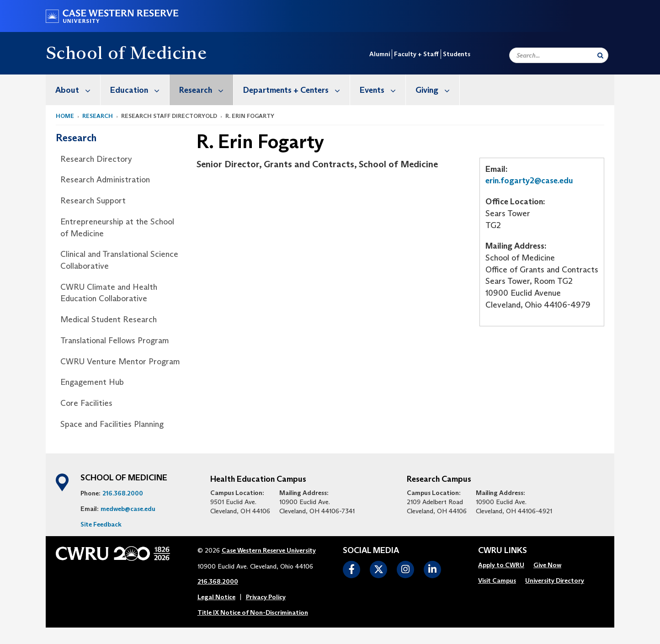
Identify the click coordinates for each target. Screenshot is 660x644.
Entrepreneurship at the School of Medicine (117, 228)
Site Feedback (101, 524)
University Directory (555, 580)
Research (206, 90)
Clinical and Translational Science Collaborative (119, 260)
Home (65, 116)
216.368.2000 (123, 493)
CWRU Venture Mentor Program (120, 362)
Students (457, 54)
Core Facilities (86, 403)
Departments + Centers (296, 90)
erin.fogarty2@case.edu (529, 181)
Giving (437, 90)
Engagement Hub (92, 382)
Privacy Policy (266, 597)
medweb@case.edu (128, 509)
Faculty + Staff (416, 54)
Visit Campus (497, 580)
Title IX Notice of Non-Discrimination (253, 612)
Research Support (93, 201)
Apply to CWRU (501, 565)
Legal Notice (216, 597)
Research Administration (105, 180)
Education (140, 90)
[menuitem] (73, 90)
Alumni (380, 54)
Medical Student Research (109, 319)
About (78, 90)
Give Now (547, 565)
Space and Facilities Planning (112, 424)
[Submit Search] (600, 55)
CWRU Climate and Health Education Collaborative (109, 293)
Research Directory (96, 159)
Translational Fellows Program (115, 341)
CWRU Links (503, 551)
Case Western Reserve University (269, 550)
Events (383, 90)
